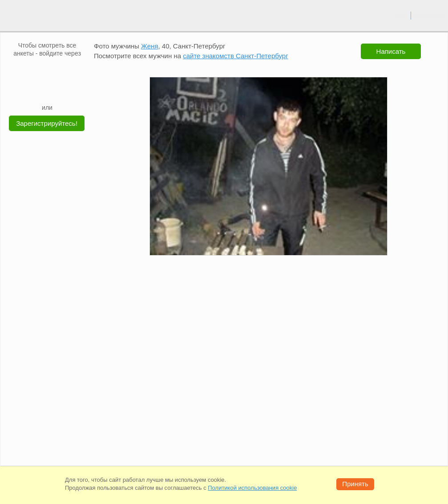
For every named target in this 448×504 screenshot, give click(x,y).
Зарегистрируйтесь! (47, 123)
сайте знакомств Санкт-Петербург (235, 56)
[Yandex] (39, 90)
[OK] (64, 71)
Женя (149, 46)
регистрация (430, 15)
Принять (355, 484)
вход (401, 15)
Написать (391, 51)
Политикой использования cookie (252, 488)
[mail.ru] (47, 71)
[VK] (30, 71)
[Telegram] (56, 90)
